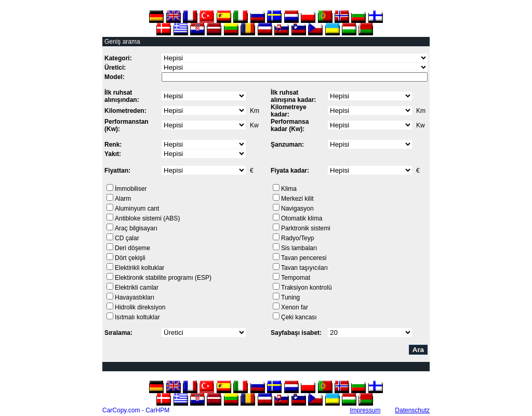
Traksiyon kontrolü (307, 288)
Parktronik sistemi (306, 228)
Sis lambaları (299, 248)
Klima (289, 189)
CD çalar (127, 238)
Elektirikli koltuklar (139, 268)
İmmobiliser (131, 189)
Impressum (365, 410)
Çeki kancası (299, 317)
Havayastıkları (135, 297)
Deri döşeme (132, 248)
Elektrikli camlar (137, 288)
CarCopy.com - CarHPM (136, 410)
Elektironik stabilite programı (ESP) (163, 278)
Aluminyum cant (137, 209)
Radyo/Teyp (297, 238)
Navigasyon (297, 209)
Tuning (290, 297)
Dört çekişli (130, 258)
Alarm (123, 199)
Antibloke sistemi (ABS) (147, 218)
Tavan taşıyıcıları (304, 268)
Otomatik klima (302, 218)
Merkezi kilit (297, 199)
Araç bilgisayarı (136, 228)
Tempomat (296, 278)
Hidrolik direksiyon (140, 307)
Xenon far (295, 307)
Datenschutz (412, 410)
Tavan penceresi (304, 258)
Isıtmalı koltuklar (137, 317)
